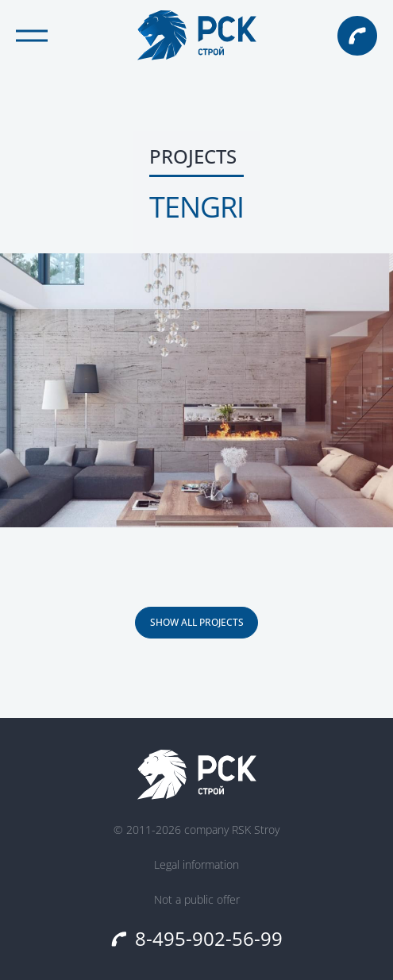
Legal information (196, 865)
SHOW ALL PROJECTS (197, 622)
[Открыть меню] (32, 36)
